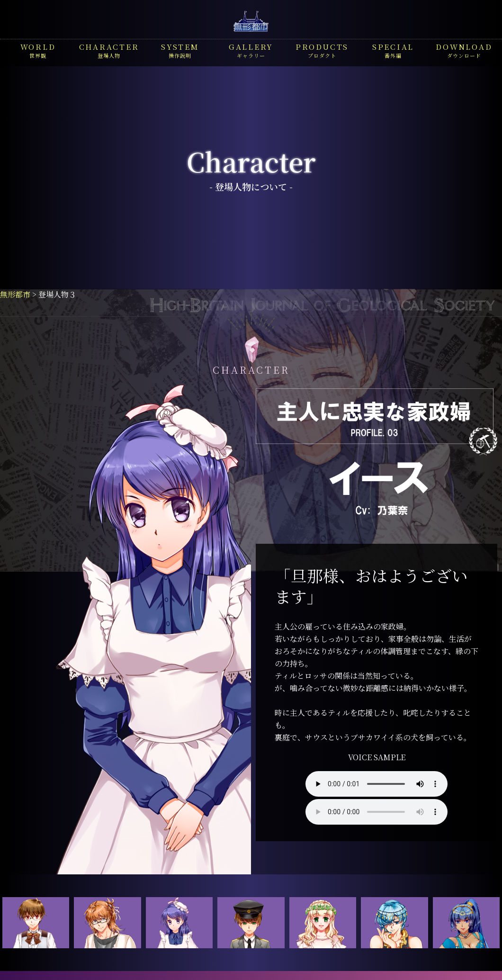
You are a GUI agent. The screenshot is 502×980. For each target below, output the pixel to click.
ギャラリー (251, 50)
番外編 (393, 50)
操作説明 (180, 50)
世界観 (38, 50)
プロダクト (322, 50)
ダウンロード (464, 50)
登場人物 (109, 50)
